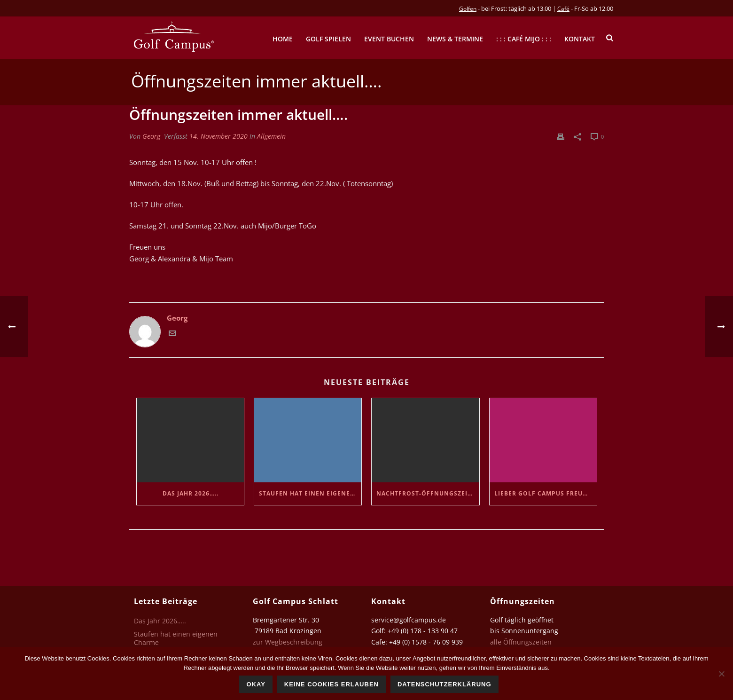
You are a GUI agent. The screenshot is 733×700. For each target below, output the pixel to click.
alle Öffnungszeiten (521, 642)
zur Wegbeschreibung (289, 642)
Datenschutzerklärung (444, 684)
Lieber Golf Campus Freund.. (545, 493)
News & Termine (455, 39)
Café (563, 9)
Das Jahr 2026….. (191, 493)
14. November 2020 (218, 136)
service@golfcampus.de (409, 620)
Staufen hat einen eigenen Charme (310, 493)
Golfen (468, 9)
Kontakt (580, 39)
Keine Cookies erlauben (331, 684)
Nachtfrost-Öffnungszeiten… (428, 493)
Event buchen (389, 39)
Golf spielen (328, 39)
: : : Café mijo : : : (524, 39)
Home (283, 39)
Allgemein (271, 136)
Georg (151, 136)
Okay (256, 684)
